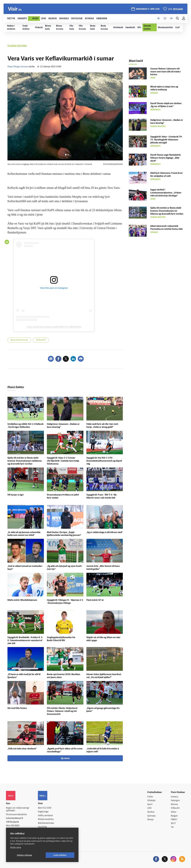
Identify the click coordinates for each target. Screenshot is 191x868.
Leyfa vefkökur (60, 855)
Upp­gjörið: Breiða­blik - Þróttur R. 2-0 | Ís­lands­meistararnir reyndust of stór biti (25, 641)
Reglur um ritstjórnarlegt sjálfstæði (17, 809)
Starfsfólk (42, 827)
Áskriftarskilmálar (46, 823)
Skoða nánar (16, 847)
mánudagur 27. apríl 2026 (148, 9)
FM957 (174, 820)
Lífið (149, 808)
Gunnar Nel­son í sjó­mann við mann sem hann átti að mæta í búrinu (165, 72)
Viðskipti (151, 801)
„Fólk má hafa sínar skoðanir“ (22, 749)
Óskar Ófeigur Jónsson (18, 67)
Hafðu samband (45, 816)
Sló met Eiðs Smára (17, 708)
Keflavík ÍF (41, 340)
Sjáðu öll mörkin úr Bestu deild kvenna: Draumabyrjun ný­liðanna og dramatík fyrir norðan (25, 461)
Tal (172, 827)
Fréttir (150, 797)
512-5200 (47, 808)
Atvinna (174, 805)
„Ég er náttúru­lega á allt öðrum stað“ (105, 532)
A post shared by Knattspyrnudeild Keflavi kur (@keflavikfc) (54, 327)
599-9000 (15, 826)
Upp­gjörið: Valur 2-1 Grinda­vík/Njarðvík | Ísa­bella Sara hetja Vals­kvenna (63, 461)
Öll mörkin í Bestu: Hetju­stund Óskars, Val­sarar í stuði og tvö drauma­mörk (62, 711)
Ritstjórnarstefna (46, 819)
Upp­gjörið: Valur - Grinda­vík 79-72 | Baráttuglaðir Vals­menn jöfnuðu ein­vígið (166, 140)
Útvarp (150, 820)
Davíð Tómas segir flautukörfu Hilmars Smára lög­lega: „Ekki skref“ (165, 158)
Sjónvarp (151, 816)
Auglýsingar (43, 812)
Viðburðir (175, 808)
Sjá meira (65, 758)
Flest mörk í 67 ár (95, 600)
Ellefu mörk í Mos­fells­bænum (22, 600)
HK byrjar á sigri (16, 495)
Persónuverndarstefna (16, 815)
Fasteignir (175, 801)
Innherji (175, 797)
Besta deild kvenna (19, 340)
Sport (150, 805)
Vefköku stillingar (25, 855)
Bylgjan (174, 816)
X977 (173, 824)
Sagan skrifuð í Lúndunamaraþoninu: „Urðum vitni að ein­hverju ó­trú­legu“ (166, 193)
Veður (174, 812)
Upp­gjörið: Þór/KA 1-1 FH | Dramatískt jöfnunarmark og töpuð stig (104, 461)
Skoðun (151, 812)
